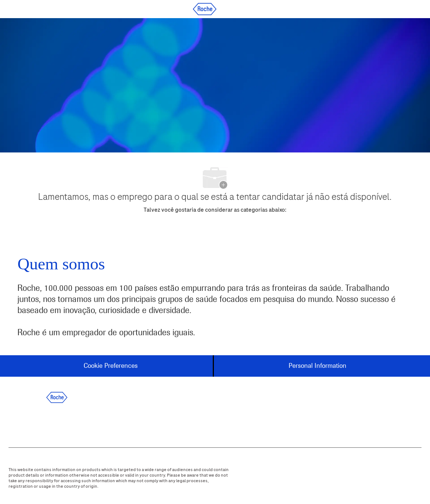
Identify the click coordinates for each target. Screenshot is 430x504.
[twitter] (58, 422)
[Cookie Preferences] (111, 366)
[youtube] (98, 422)
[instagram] (78, 422)
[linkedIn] (38, 422)
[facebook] (19, 422)
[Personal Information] (318, 366)
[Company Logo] (205, 9)
